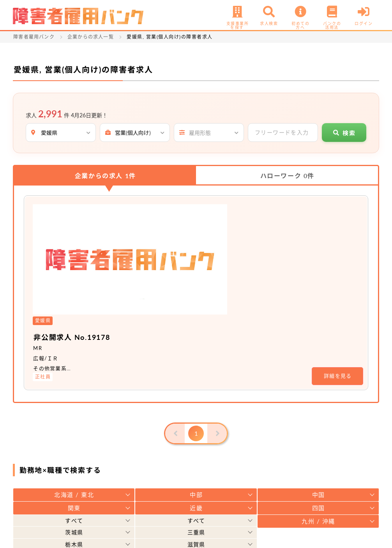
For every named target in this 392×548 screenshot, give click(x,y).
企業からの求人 (105, 176)
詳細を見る (338, 264)
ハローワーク (287, 176)
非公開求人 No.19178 (163, 225)
